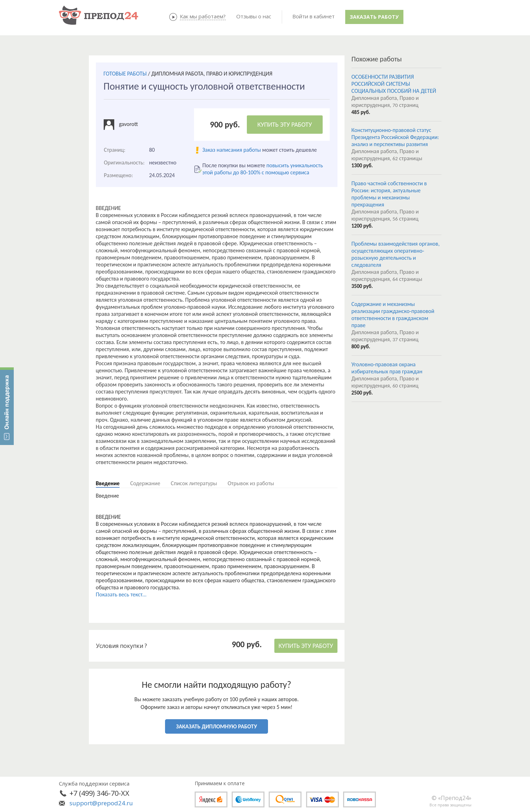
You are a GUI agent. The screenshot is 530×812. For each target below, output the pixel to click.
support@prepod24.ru (101, 803)
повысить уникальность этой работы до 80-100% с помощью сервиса (263, 169)
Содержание (145, 483)
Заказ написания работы (232, 150)
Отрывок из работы (251, 483)
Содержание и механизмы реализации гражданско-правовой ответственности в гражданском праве (393, 315)
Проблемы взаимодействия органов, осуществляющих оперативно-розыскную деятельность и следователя (396, 254)
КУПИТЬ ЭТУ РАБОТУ (285, 125)
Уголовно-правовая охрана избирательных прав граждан (387, 368)
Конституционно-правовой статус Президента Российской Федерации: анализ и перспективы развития (395, 137)
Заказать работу (374, 17)
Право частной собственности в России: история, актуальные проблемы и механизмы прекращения (389, 194)
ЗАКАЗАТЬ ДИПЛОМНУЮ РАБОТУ (216, 726)
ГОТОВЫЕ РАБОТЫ (125, 74)
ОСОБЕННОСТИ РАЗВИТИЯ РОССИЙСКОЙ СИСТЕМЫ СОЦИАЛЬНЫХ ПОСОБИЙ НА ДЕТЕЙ (394, 84)
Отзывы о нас (254, 16)
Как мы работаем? (203, 16)
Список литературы (194, 483)
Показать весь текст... (121, 594)
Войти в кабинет (313, 16)
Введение (108, 483)
